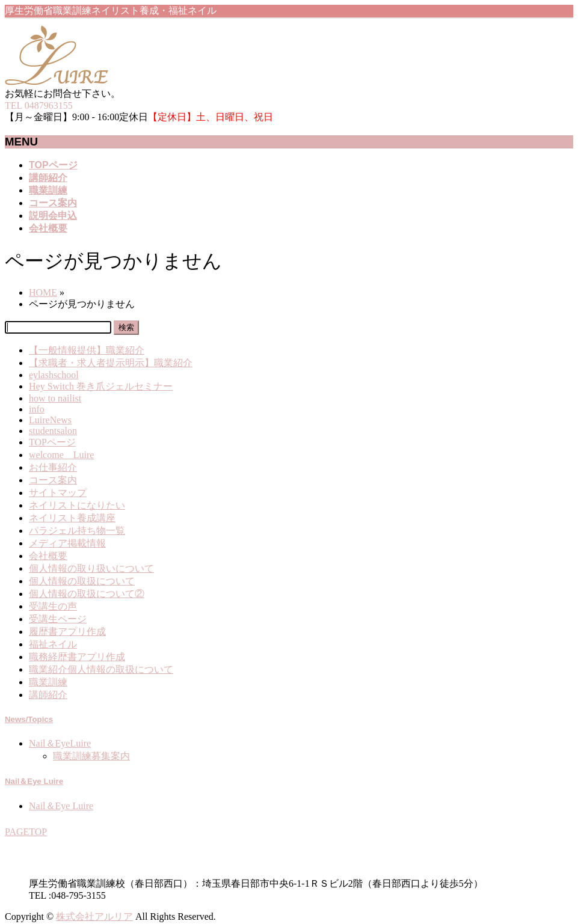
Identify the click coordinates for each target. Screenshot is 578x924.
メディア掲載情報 (67, 543)
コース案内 (53, 480)
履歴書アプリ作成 (67, 632)
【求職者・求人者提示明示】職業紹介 (111, 363)
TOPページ (52, 442)
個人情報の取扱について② (87, 594)
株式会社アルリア (94, 916)
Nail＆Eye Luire (34, 781)
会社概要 (48, 556)
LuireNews (50, 420)
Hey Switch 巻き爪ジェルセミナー (101, 386)
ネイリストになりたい (77, 505)
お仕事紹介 (53, 467)
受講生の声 (53, 606)
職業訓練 (48, 682)
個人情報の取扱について (82, 581)
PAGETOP (26, 832)
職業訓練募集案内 (91, 756)
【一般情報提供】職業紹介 (87, 350)
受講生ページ (58, 619)
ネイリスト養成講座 (72, 518)
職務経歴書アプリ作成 (77, 657)
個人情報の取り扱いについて (91, 568)
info (37, 409)
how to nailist (55, 398)
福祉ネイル (53, 644)
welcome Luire (61, 455)
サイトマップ (58, 493)
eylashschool (54, 375)
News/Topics (29, 719)
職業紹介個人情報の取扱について (101, 669)
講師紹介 (48, 695)
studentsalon (53, 431)
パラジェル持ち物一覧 (77, 531)
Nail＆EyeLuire (60, 743)
